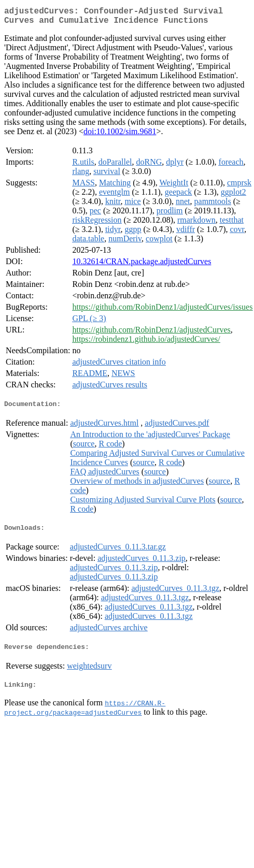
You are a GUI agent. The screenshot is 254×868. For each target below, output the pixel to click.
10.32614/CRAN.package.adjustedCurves (142, 265)
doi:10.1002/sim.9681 (120, 135)
